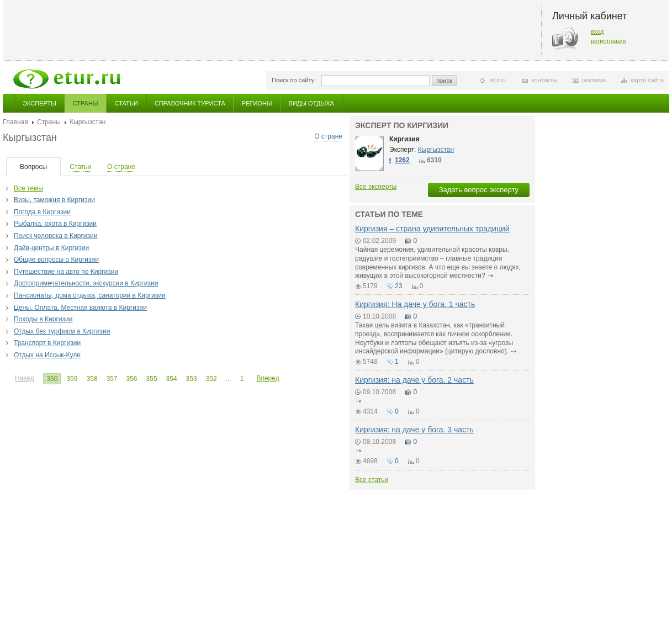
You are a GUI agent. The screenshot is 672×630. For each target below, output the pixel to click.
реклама (594, 80)
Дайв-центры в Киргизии (51, 248)
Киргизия (404, 139)
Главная (15, 122)
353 (192, 379)
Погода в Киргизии (42, 212)
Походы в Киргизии (43, 319)
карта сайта (647, 80)
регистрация (608, 41)
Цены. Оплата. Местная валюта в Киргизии (80, 308)
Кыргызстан (436, 150)
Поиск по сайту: (294, 80)
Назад (24, 378)
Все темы (28, 188)
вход (597, 31)
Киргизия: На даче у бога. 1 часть (415, 304)
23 (398, 286)
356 (132, 379)
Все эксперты (376, 187)
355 (152, 379)
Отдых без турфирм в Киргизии (62, 331)
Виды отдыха (311, 103)
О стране (328, 136)
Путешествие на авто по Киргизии (66, 272)
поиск (444, 81)
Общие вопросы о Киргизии (56, 260)
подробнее (490, 276)
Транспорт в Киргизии (47, 343)
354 (172, 379)
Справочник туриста (190, 103)
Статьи (126, 103)
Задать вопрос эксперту (479, 190)
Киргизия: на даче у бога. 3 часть (414, 430)
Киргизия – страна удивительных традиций (432, 229)
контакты (544, 80)
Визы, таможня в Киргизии (54, 200)
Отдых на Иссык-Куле (47, 355)
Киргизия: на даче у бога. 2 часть (414, 380)
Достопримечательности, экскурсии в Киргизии (86, 283)
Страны (86, 103)
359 (72, 379)
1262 (402, 160)
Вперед (268, 378)
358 (92, 379)
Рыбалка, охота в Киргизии (55, 224)
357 (112, 379)
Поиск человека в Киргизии (55, 236)
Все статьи (372, 480)
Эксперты (39, 103)
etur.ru (498, 80)
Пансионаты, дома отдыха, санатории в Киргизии (90, 295)
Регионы (257, 103)
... (229, 379)
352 (211, 379)
